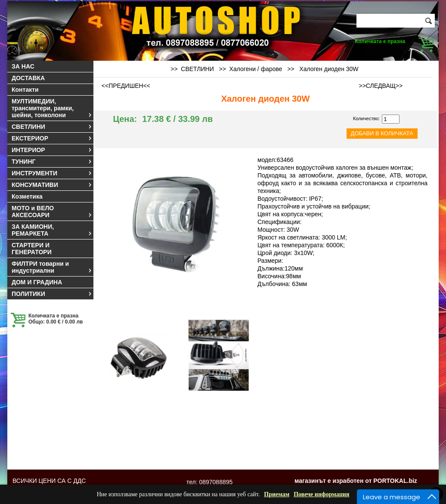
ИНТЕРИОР (52, 150)
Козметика (27, 196)
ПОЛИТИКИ (52, 294)
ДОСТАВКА (28, 78)
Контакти (25, 90)
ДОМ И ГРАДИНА (37, 282)
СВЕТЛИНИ (52, 127)
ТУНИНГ (52, 162)
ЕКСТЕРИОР (52, 138)
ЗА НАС (23, 66)
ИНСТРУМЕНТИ (52, 173)
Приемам (277, 494)
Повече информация (321, 494)
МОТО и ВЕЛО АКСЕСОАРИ (52, 212)
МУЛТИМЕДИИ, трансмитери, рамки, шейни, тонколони (52, 108)
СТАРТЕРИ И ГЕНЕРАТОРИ (32, 249)
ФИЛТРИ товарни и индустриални (52, 267)
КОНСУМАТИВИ (52, 185)
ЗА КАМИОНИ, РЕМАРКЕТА (52, 230)
